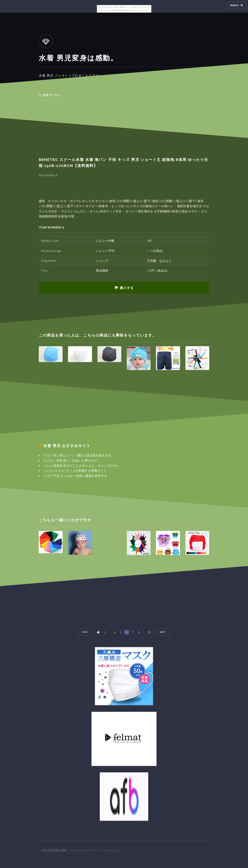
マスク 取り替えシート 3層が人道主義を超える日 (77, 455)
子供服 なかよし (159, 261)
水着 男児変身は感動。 (56, 850)
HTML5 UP (115, 850)
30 (149, 632)
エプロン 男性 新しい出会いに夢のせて (70, 460)
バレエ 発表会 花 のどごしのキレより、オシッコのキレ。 (83, 465)
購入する (127, 288)
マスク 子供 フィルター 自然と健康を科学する (75, 476)
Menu (234, 5)
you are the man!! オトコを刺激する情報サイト (75, 470)
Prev (85, 632)
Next (163, 632)
